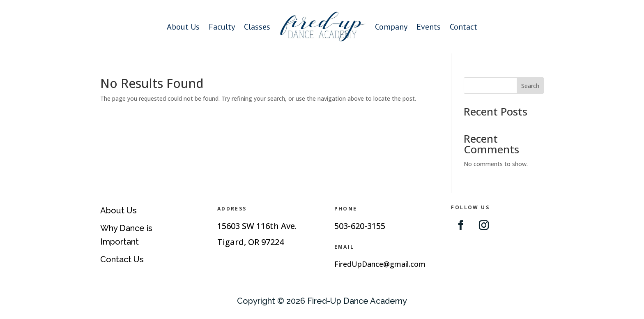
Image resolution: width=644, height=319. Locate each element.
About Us (183, 27)
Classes (257, 27)
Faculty (222, 27)
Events (429, 27)
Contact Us (122, 259)
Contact (463, 27)
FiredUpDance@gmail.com (380, 264)
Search (530, 86)
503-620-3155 (360, 226)
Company (391, 27)
